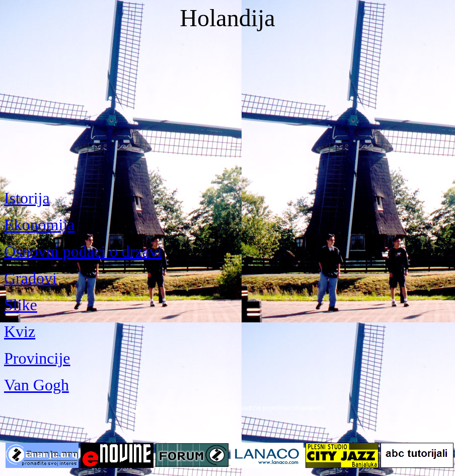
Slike (21, 305)
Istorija (27, 198)
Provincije (37, 358)
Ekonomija (39, 225)
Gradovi (30, 278)
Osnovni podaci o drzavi (83, 251)
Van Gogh (36, 385)
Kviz (20, 331)
